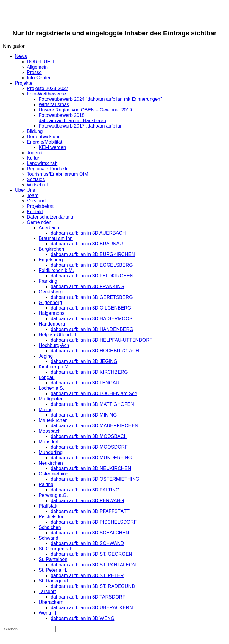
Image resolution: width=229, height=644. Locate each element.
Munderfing (51, 452)
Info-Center (39, 78)
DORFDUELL (41, 62)
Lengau (47, 377)
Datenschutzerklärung (50, 217)
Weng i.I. (48, 613)
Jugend (35, 153)
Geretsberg (51, 292)
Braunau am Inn (56, 238)
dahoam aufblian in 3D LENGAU (85, 383)
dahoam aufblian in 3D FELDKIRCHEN (92, 276)
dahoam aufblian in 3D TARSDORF (88, 597)
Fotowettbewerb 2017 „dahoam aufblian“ (81, 126)
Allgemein (37, 67)
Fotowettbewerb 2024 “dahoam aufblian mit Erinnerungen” (100, 99)
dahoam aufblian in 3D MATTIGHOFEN (92, 404)
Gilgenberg (50, 303)
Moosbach (50, 431)
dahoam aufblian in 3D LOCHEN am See (94, 394)
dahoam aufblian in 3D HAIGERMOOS (92, 319)
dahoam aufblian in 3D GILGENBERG (91, 308)
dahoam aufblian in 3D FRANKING (87, 286)
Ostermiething (54, 474)
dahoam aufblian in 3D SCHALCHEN (90, 533)
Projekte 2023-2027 (48, 88)
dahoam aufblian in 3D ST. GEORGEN (91, 554)
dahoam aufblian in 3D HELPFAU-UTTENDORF (101, 340)
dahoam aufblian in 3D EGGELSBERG (92, 265)
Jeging (46, 356)
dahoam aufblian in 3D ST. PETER (87, 575)
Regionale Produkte (48, 169)
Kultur (33, 158)
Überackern (51, 602)
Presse (34, 72)
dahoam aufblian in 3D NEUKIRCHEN (91, 468)
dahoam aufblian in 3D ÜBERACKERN (92, 608)
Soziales (36, 179)
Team (33, 195)
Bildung (35, 131)
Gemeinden (39, 222)
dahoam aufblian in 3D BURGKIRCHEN (93, 254)
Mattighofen (51, 399)
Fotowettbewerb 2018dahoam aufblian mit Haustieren (72, 118)
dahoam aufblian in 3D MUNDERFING (91, 458)
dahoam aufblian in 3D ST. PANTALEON (93, 565)
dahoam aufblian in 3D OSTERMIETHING (95, 479)
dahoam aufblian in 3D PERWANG (87, 501)
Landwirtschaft (42, 163)
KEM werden (52, 147)
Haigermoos (52, 313)
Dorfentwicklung (44, 137)
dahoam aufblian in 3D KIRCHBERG (89, 372)
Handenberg (52, 324)
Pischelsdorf (52, 517)
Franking (48, 281)
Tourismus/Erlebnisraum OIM (57, 174)
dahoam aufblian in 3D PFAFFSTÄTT (90, 511)
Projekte (24, 83)
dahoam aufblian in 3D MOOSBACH (89, 436)
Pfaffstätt (48, 506)
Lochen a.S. (51, 388)
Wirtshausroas (54, 105)
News (21, 56)
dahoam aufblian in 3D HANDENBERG (92, 329)
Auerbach (49, 228)
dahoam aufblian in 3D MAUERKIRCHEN (94, 426)
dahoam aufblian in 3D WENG (82, 618)
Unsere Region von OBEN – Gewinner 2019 (85, 110)
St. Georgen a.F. (56, 549)
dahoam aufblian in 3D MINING (84, 415)
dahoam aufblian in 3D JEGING (84, 361)
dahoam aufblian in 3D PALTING (85, 490)
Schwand (49, 538)
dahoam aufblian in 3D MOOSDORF (89, 447)
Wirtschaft (37, 185)
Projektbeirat (40, 206)
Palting (46, 484)
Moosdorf (49, 442)
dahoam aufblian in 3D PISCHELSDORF (94, 522)
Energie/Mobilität (45, 142)
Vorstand (36, 201)
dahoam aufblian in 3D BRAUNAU (87, 244)
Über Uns (25, 190)
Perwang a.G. (53, 495)
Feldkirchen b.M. (56, 270)
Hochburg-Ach (54, 345)
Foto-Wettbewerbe (46, 94)
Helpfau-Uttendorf (57, 335)
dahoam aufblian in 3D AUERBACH (88, 233)
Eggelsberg (51, 260)
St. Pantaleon (53, 559)
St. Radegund (53, 581)
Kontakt (35, 212)
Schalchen (50, 527)
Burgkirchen (51, 249)
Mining (46, 410)
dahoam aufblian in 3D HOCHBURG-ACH (95, 351)
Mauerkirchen (53, 420)
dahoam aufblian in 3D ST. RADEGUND (93, 586)
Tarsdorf (47, 592)
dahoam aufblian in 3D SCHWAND (87, 543)
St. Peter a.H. (53, 570)
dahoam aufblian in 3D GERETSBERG (92, 297)
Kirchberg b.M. (54, 367)
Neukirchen (51, 463)
